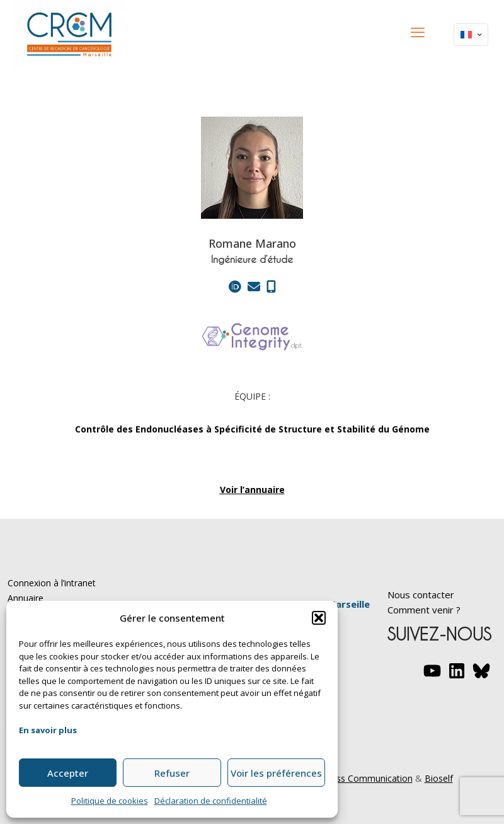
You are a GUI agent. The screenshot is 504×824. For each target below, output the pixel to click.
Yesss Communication (367, 778)
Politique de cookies (110, 801)
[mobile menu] (418, 32)
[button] (319, 618)
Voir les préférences (276, 773)
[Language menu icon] (471, 35)
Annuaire (26, 598)
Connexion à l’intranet (52, 583)
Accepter (68, 773)
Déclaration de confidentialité (211, 801)
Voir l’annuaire (252, 490)
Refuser (172, 773)
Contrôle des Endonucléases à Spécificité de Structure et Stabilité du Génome (252, 429)
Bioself (439, 778)
